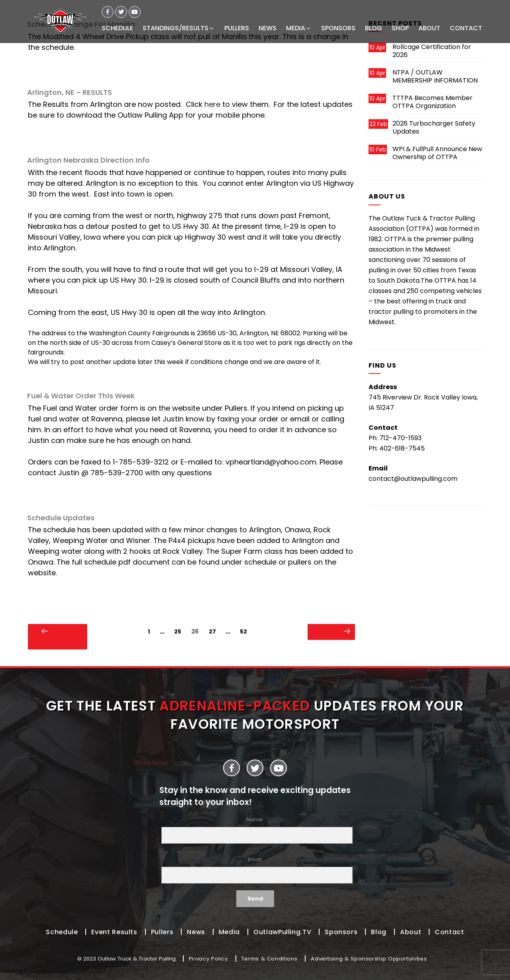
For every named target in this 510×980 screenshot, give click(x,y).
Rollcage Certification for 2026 (432, 51)
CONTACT (466, 28)
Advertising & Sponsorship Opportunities (369, 959)
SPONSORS (338, 28)
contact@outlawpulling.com (413, 479)
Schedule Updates (61, 518)
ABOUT (429, 28)
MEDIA (299, 28)
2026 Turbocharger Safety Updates (434, 127)
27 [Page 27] (214, 631)
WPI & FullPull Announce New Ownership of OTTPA (437, 153)
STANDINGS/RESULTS (179, 28)
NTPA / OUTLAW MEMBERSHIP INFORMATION (435, 76)
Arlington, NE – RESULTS (70, 92)
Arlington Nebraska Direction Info (88, 160)
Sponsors (341, 932)
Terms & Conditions (270, 959)
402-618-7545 (402, 448)
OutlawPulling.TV (282, 932)
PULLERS (237, 28)
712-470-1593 (400, 438)
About (411, 932)
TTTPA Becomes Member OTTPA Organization (433, 102)
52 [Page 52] (245, 631)
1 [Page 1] (151, 631)
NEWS (268, 28)
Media (229, 932)
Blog (379, 932)
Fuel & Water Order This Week (81, 396)
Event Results (114, 932)
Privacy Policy (208, 959)
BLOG (374, 28)
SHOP (400, 28)
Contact (449, 932)
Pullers (162, 932)
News (196, 932)
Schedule (62, 932)
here (212, 104)
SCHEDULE (117, 28)
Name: (255, 830)
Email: (255, 870)
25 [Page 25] (180, 631)
